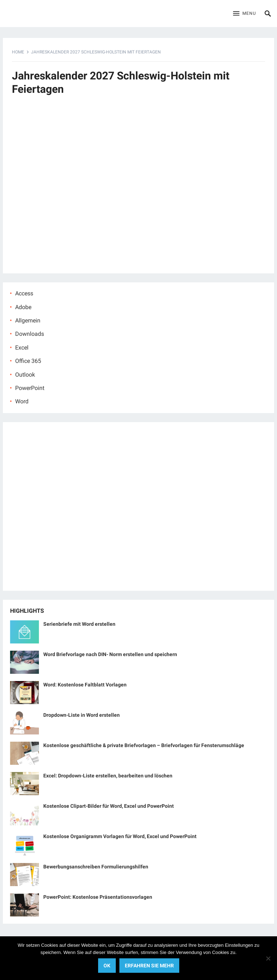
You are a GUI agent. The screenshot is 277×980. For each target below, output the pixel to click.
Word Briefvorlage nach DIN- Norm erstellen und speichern (110, 654)
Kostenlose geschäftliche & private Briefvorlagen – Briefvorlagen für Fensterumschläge (144, 745)
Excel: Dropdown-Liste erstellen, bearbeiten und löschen (108, 776)
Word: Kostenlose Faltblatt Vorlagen (85, 685)
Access (24, 293)
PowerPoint (30, 388)
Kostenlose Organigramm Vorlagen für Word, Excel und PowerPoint (120, 836)
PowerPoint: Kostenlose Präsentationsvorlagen (98, 897)
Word (22, 401)
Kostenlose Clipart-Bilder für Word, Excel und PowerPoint (109, 806)
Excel (22, 348)
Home (18, 52)
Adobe (23, 307)
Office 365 (28, 361)
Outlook (25, 375)
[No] (268, 958)
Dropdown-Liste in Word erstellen (82, 715)
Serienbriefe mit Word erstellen (79, 624)
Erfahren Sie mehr (149, 966)
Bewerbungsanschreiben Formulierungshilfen (96, 867)
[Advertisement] (139, 188)
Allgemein (28, 320)
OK (107, 966)
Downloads (30, 334)
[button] (245, 14)
